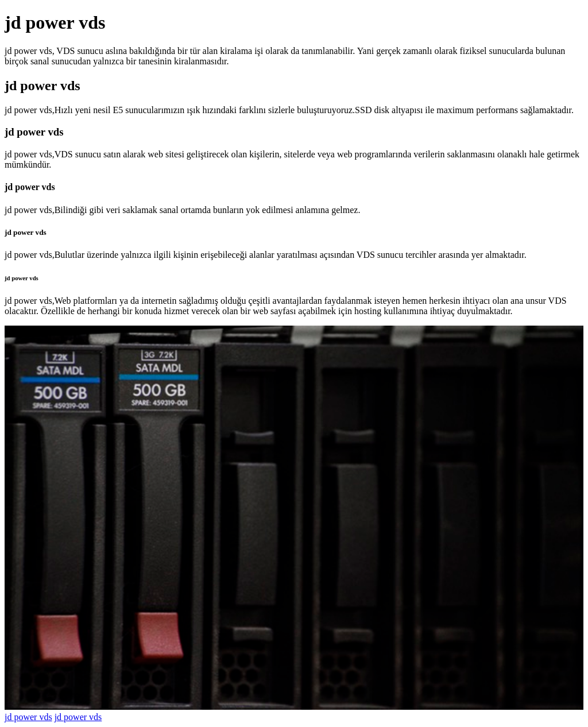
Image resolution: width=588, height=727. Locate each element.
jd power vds (28, 717)
